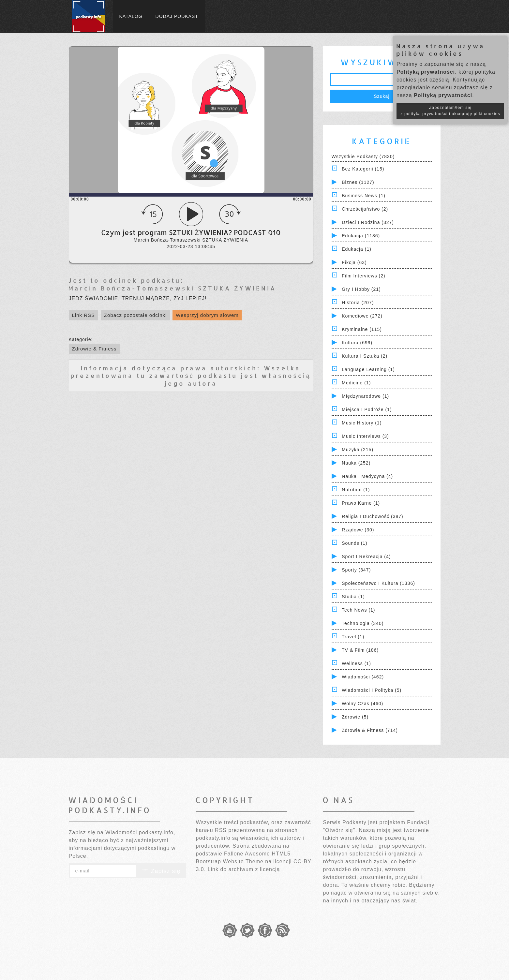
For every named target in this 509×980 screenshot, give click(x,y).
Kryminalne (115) (362, 329)
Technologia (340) (363, 623)
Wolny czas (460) (362, 704)
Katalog (131, 16)
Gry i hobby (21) (361, 289)
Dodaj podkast (177, 16)
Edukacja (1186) (361, 236)
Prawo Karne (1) (361, 503)
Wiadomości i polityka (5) (372, 690)
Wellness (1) (356, 663)
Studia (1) (353, 597)
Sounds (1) (354, 543)
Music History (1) (362, 423)
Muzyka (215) (358, 450)
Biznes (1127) (358, 182)
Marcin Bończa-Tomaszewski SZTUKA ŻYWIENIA (172, 288)
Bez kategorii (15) (363, 169)
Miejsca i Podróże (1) (367, 409)
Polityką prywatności (426, 72)
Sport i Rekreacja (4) (366, 557)
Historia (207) (358, 303)
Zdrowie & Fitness (94, 349)
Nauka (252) (356, 463)
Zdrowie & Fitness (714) (370, 730)
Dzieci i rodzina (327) (368, 222)
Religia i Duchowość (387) (372, 516)
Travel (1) (353, 637)
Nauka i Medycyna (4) (367, 476)
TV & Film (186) (360, 650)
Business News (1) (364, 196)
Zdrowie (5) (355, 717)
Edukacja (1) (357, 249)
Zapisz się (161, 871)
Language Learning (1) (368, 369)
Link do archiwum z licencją (244, 869)
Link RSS (84, 315)
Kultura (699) (357, 343)
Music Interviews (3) (365, 436)
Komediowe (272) (362, 316)
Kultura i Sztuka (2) (365, 356)
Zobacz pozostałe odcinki (135, 315)
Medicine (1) (356, 383)
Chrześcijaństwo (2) (365, 209)
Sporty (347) (356, 570)
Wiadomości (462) (363, 677)
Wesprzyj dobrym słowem (207, 315)
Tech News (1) (358, 610)
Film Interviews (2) (363, 276)
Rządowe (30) (358, 530)
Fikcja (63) (354, 262)
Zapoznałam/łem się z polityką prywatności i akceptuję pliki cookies (450, 111)
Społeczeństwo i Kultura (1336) (378, 583)
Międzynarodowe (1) (365, 396)
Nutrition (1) (356, 490)
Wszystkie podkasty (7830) (363, 156)
